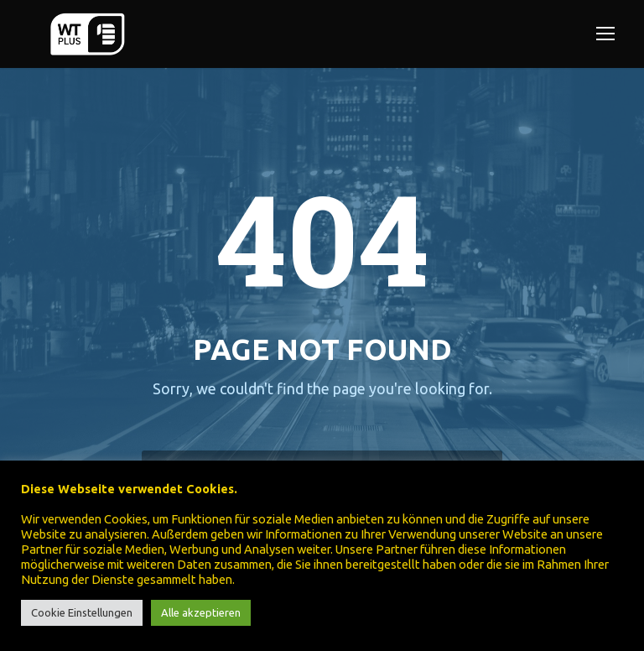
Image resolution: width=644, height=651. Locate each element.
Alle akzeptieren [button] (201, 612)
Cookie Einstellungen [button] (82, 612)
